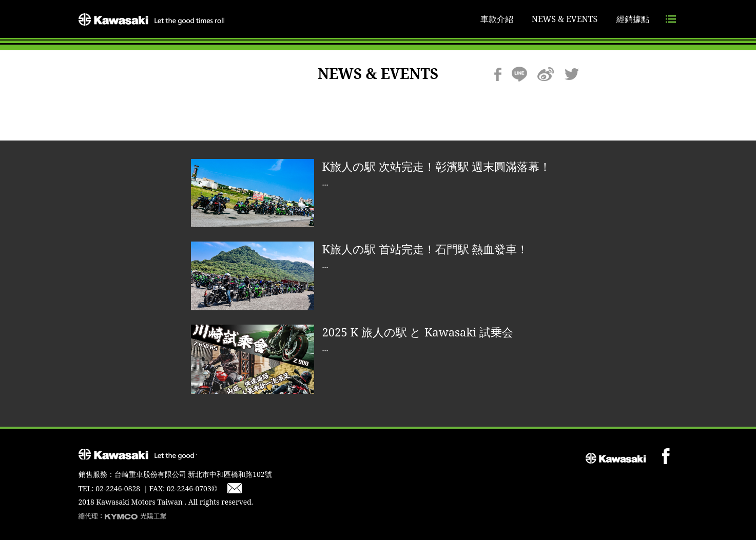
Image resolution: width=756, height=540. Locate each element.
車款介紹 (497, 19)
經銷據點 (633, 19)
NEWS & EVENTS (565, 19)
